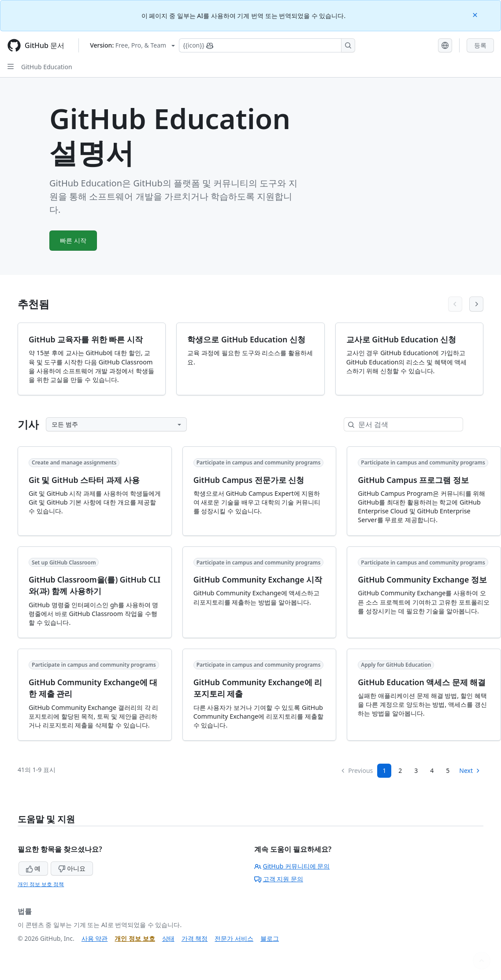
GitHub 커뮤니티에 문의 (292, 866)
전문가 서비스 (234, 938)
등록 (480, 45)
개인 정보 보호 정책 (41, 884)
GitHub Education (47, 67)
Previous (356, 770)
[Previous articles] (455, 304)
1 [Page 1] (384, 770)
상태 (168, 938)
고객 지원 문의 (279, 879)
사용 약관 (95, 938)
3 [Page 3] (416, 770)
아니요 (72, 868)
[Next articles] (476, 304)
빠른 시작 (74, 240)
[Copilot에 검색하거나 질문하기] (267, 45)
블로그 (270, 938)
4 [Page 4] (432, 770)
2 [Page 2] (400, 770)
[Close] (476, 14)
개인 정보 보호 (135, 938)
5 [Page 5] (448, 770)
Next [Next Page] (470, 770)
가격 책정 (195, 938)
